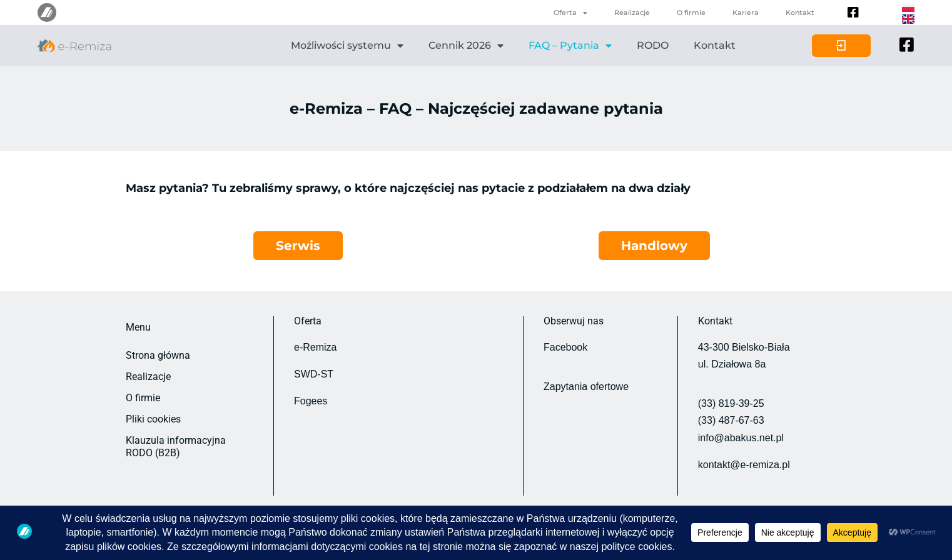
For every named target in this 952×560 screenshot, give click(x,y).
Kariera (746, 12)
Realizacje (632, 12)
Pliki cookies (153, 419)
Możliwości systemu (347, 46)
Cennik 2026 (466, 46)
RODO (653, 45)
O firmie (691, 12)
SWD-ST (314, 374)
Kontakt (800, 12)
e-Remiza (315, 347)
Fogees (311, 401)
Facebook (565, 347)
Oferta (570, 13)
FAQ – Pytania (570, 46)
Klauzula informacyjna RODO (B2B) (176, 447)
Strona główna (158, 355)
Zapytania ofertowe (586, 387)
